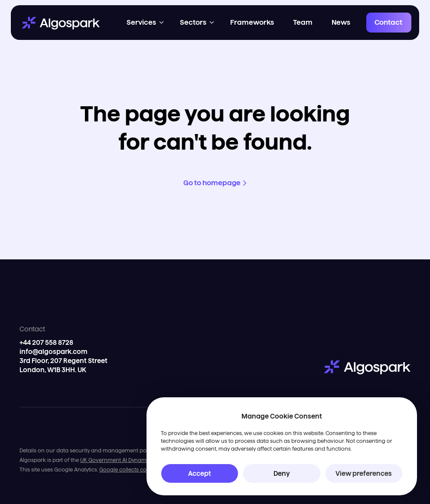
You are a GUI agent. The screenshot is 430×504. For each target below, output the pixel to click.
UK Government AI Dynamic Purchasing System (141, 460)
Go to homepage (212, 183)
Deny (282, 473)
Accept (200, 473)
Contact (388, 22)
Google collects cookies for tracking (145, 470)
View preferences (364, 473)
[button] (146, 23)
